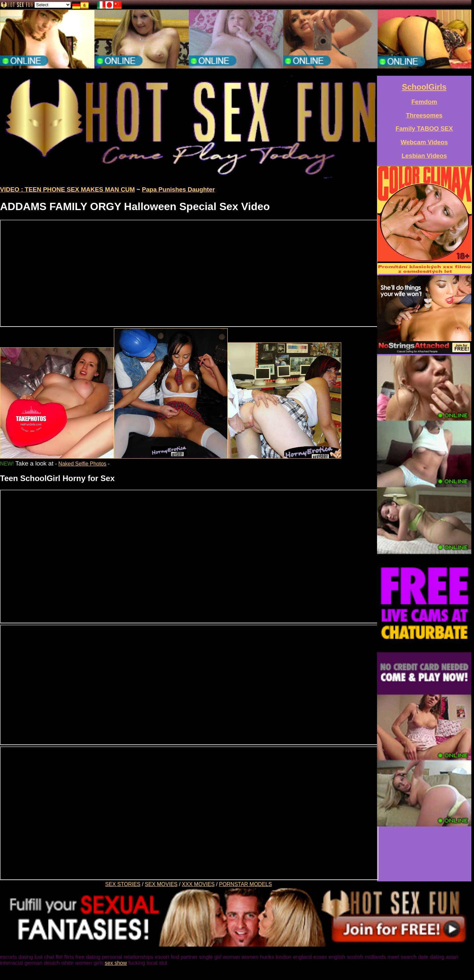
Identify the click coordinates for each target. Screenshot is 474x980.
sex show (116, 963)
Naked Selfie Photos (82, 464)
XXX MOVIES (198, 884)
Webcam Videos (424, 142)
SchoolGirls (424, 87)
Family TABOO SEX (424, 129)
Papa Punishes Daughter (178, 189)
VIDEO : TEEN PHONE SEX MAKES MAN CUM (67, 189)
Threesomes (424, 115)
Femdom (424, 102)
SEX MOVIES (161, 884)
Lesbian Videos (424, 156)
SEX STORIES (123, 884)
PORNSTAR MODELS (246, 884)
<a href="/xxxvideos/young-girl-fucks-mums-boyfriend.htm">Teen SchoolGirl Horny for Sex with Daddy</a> (189, 557)
